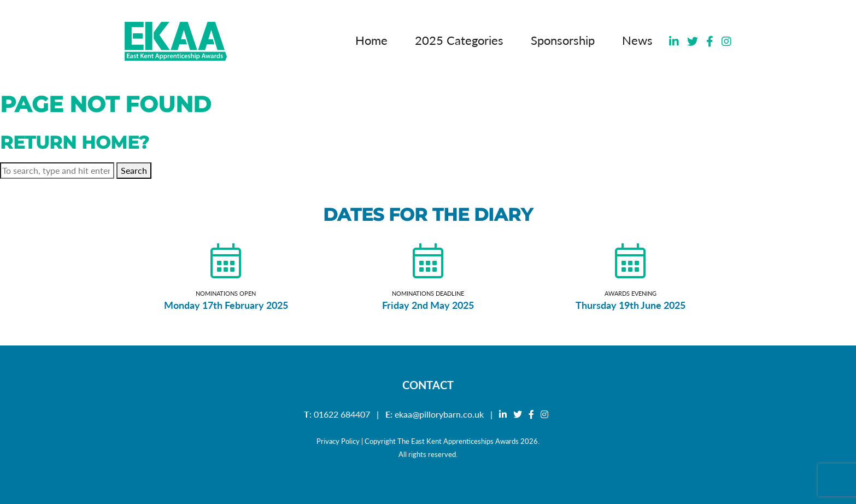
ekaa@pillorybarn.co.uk (439, 414)
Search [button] (134, 170)
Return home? (75, 142)
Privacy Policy (338, 441)
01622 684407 (342, 414)
